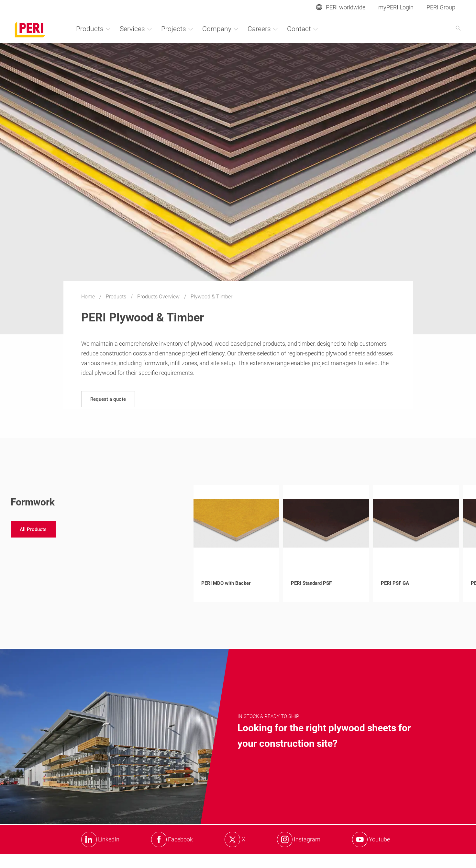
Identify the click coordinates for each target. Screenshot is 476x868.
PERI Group (441, 7)
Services (136, 29)
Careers (263, 29)
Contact (303, 29)
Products (117, 297)
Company (221, 29)
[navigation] (108, 399)
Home (89, 297)
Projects (177, 29)
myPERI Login (396, 7)
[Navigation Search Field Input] (423, 29)
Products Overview (159, 297)
